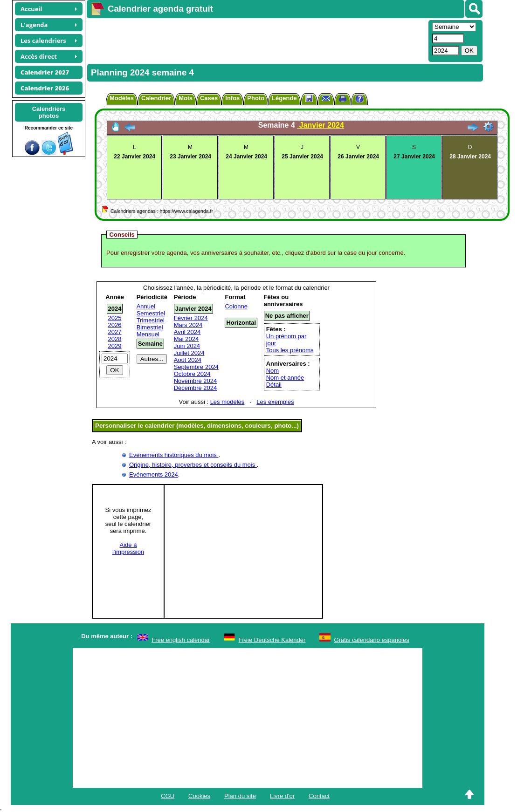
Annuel (146, 306)
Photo (256, 98)
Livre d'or (282, 796)
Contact (319, 796)
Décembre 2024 (196, 388)
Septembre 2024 (196, 367)
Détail (274, 385)
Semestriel (151, 313)
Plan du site (240, 796)
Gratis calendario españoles (372, 640)
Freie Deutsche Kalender (272, 640)
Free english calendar (181, 640)
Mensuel (148, 334)
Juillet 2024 (189, 353)
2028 (115, 339)
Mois (186, 98)
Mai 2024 (186, 339)
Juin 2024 (187, 346)
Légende (284, 98)
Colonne (236, 306)
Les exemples (275, 402)
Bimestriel (150, 327)
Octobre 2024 (192, 374)
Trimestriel (151, 320)
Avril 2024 (187, 332)
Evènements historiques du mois (174, 455)
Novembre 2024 (196, 381)
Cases (209, 98)
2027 (115, 332)
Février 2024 (191, 318)
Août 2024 (188, 360)
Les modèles (228, 402)
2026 (115, 325)
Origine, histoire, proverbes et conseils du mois (193, 465)
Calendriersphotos (49, 112)
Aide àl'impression (128, 548)
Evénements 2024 (154, 474)
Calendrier (156, 98)
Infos (232, 98)
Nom (272, 371)
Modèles (122, 98)
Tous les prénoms (290, 350)
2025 (115, 318)
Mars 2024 (188, 325)
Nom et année (285, 378)
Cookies (199, 796)
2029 (115, 346)
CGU (168, 796)
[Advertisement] (256, 40)
